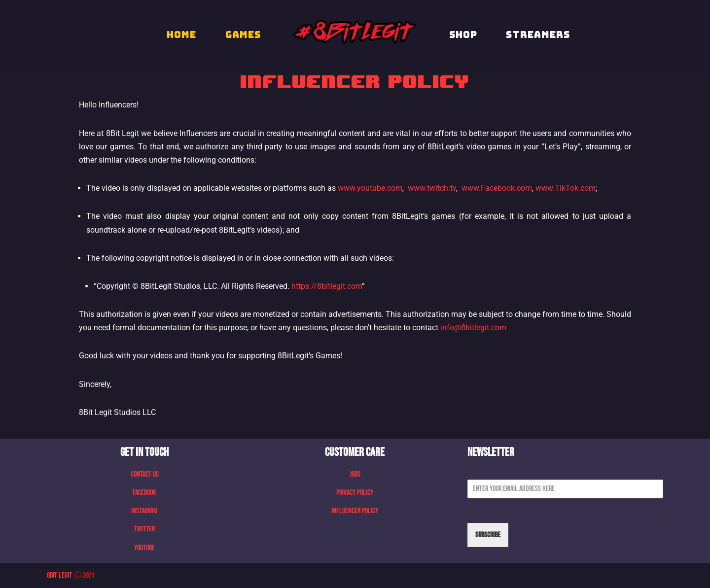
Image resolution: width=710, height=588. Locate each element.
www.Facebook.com (497, 188)
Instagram (144, 511)
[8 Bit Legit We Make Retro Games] (355, 32)
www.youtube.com (370, 188)
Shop (463, 35)
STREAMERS (538, 35)
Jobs (355, 474)
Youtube (144, 548)
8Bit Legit (59, 575)
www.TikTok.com (566, 188)
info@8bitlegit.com (473, 328)
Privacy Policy (355, 493)
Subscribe (488, 535)
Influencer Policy (355, 511)
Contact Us (145, 474)
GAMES (243, 35)
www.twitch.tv (432, 188)
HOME (181, 35)
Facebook (144, 493)
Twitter (144, 529)
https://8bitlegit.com (327, 286)
